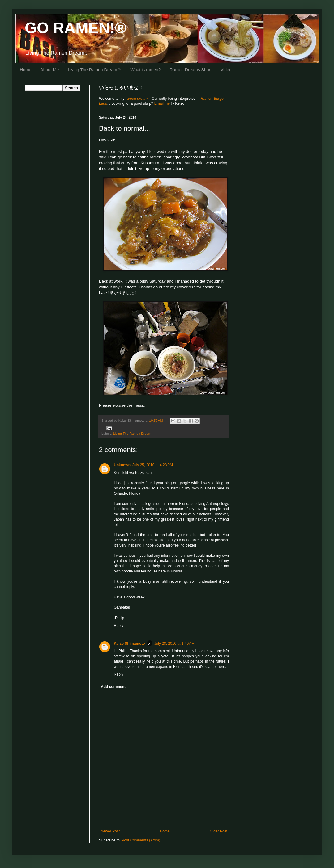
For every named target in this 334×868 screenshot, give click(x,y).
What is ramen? (146, 70)
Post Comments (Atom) (141, 840)
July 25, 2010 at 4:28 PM (153, 465)
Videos (227, 70)
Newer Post (110, 831)
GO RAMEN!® (76, 28)
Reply (119, 626)
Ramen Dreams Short (191, 70)
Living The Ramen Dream (132, 434)
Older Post (218, 831)
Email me (163, 103)
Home (26, 70)
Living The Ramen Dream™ (94, 70)
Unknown (122, 465)
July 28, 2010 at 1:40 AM (174, 644)
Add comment (113, 687)
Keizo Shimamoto (129, 644)
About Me (49, 70)
